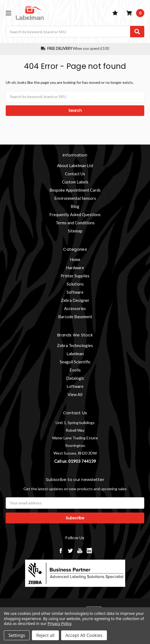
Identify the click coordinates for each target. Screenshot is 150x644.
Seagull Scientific (75, 362)
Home (75, 259)
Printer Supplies (75, 276)
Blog (75, 206)
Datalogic (75, 378)
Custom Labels (75, 182)
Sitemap (75, 231)
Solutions (75, 284)
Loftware (75, 386)
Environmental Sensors (75, 198)
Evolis (75, 370)
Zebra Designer (75, 300)
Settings (17, 635)
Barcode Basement (75, 317)
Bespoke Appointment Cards (75, 190)
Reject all (45, 635)
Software (75, 292)
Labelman (75, 354)
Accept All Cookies (84, 635)
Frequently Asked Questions (75, 214)
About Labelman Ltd (75, 165)
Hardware (75, 268)
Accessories (75, 308)
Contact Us (75, 174)
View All (75, 394)
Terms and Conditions (75, 223)
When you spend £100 (75, 48)
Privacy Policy (60, 623)
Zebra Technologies (75, 345)
